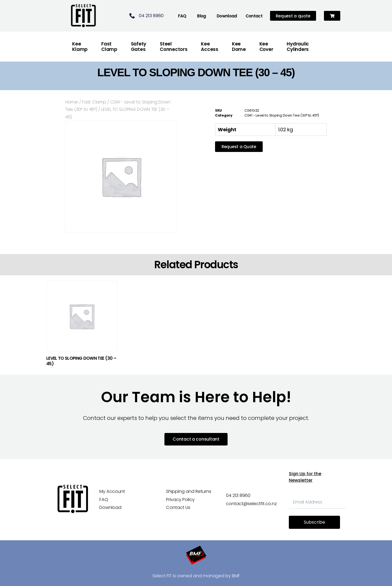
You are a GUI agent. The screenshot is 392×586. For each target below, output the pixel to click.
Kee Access (209, 47)
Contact (254, 16)
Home (72, 102)
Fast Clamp (94, 102)
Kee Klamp (80, 47)
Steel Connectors (174, 47)
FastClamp (109, 47)
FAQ (182, 16)
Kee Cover (266, 47)
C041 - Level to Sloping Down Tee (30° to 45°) (282, 115)
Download (227, 16)
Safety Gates (139, 47)
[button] (332, 16)
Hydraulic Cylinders (298, 47)
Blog (202, 16)
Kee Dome (239, 47)
